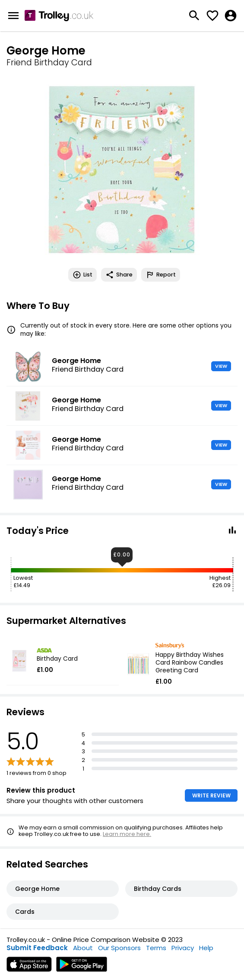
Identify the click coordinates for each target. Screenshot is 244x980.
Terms (156, 948)
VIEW (221, 366)
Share (119, 275)
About (83, 948)
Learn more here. (127, 834)
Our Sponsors (119, 948)
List (82, 275)
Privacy (183, 948)
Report (161, 275)
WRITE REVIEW (211, 795)
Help (206, 948)
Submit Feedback (37, 948)
